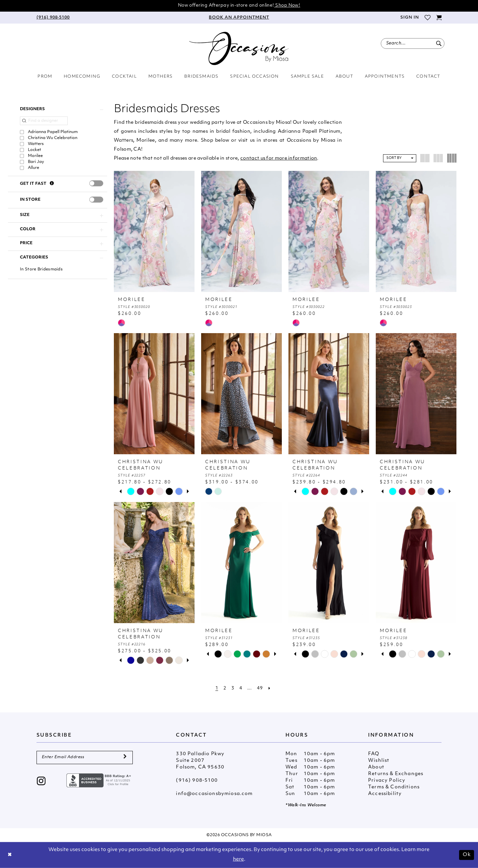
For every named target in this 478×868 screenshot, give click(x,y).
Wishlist (379, 761)
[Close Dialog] (10, 855)
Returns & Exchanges (396, 774)
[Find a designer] (44, 121)
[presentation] (96, 183)
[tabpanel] (131, 492)
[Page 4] (241, 688)
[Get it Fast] (52, 184)
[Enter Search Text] (413, 43)
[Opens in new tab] (100, 780)
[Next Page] (270, 688)
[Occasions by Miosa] (239, 49)
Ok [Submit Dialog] (467, 855)
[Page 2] (225, 688)
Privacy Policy (387, 781)
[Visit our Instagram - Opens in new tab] (41, 782)
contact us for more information (279, 158)
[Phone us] (53, 18)
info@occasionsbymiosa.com (214, 794)
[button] (409, 18)
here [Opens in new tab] (239, 860)
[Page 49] (260, 688)
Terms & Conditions (394, 787)
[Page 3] (233, 688)
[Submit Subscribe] (125, 758)
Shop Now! (287, 5)
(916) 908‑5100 (197, 781)
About (376, 767)
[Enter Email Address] (85, 758)
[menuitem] (53, 18)
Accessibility (385, 794)
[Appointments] (239, 18)
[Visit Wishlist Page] (427, 18)
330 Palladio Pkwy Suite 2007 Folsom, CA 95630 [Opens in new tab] (200, 761)
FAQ (374, 754)
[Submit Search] (439, 43)
